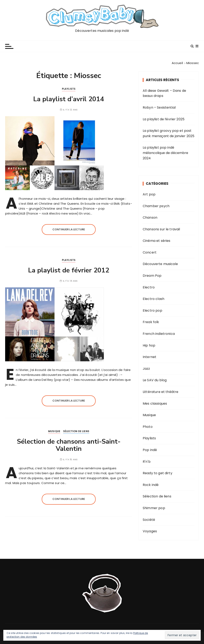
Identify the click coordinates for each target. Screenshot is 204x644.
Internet (150, 357)
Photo (148, 427)
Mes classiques (155, 404)
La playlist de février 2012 (69, 270)
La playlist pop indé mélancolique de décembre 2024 (166, 153)
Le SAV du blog (155, 380)
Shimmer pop (154, 508)
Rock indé (151, 485)
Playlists (69, 89)
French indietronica (159, 334)
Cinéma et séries (156, 241)
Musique (54, 431)
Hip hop (149, 345)
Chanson (150, 218)
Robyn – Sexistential (159, 107)
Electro (149, 287)
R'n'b (147, 462)
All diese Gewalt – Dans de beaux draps (164, 93)
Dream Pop (152, 276)
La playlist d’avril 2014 (69, 99)
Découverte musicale (160, 264)
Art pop (149, 194)
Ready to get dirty (158, 473)
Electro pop (152, 311)
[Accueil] (177, 63)
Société (149, 520)
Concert (150, 252)
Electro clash (154, 299)
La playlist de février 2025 (164, 119)
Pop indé (150, 450)
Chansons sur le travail (161, 229)
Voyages (150, 531)
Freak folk (151, 322)
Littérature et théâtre (161, 392)
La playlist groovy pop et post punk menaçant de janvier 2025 (169, 133)
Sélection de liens (76, 431)
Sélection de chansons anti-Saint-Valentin (69, 445)
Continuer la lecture (69, 229)
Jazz (146, 369)
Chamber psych (156, 206)
